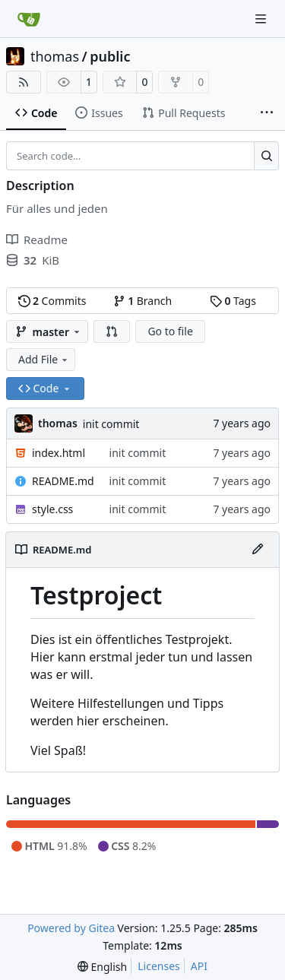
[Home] (29, 19)
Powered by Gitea (71, 928)
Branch (143, 301)
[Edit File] (258, 550)
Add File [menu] (44, 359)
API (199, 966)
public (110, 56)
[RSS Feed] (24, 82)
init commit (111, 424)
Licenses (159, 966)
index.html (59, 453)
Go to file (170, 331)
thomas (55, 56)
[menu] (102, 967)
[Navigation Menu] (262, 19)
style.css (52, 509)
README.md (63, 481)
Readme (37, 239)
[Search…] (266, 156)
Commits (52, 301)
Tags (233, 301)
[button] (112, 331)
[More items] (267, 113)
